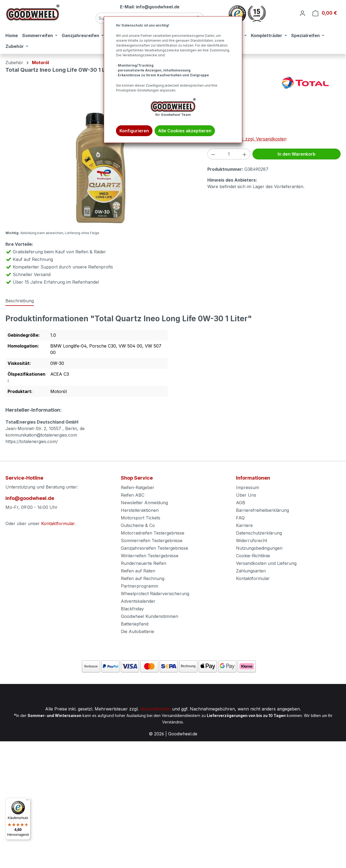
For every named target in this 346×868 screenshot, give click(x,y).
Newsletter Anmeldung (144, 503)
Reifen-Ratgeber (138, 487)
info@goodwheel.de (30, 498)
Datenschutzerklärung (259, 533)
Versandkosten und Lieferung (266, 563)
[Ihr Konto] (302, 13)
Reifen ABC (133, 495)
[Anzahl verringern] (213, 154)
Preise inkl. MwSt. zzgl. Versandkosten (247, 139)
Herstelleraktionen (140, 510)
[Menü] (27, 801)
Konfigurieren (134, 131)
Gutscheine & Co (138, 525)
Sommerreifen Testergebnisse (152, 541)
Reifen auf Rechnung (143, 578)
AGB (241, 503)
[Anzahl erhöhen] (245, 154)
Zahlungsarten (251, 571)
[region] (101, 168)
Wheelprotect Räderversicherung (155, 594)
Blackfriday (132, 609)
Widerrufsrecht (252, 541)
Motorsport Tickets (141, 518)
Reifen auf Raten (138, 571)
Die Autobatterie (137, 631)
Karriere (244, 525)
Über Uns (246, 495)
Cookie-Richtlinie (253, 556)
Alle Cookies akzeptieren (185, 131)
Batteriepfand (135, 624)
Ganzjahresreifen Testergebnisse (154, 548)
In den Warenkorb (297, 154)
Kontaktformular (58, 523)
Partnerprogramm (139, 586)
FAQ (240, 518)
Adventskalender (138, 601)
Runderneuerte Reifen (144, 563)
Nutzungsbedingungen (259, 548)
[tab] (20, 301)
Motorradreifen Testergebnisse (153, 533)
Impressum (247, 487)
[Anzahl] (229, 154)
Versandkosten (155, 709)
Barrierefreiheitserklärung (262, 510)
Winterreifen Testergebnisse (150, 556)
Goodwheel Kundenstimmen (149, 616)
